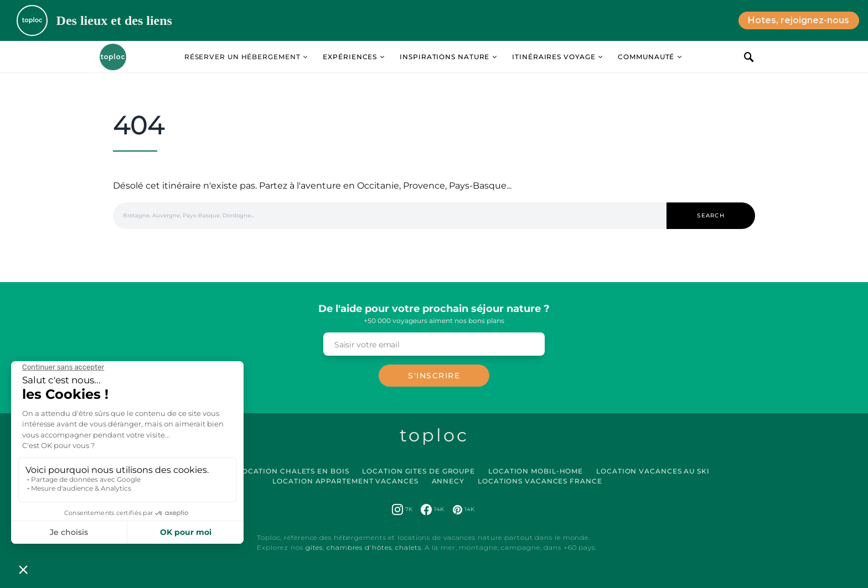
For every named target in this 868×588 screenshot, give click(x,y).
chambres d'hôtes (359, 547)
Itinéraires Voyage (554, 57)
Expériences (350, 57)
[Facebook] (432, 509)
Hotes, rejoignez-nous (799, 20)
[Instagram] (402, 509)
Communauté (646, 57)
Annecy (448, 481)
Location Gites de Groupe (418, 471)
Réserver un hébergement (242, 57)
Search (711, 215)
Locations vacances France (540, 481)
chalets (408, 547)
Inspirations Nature (445, 57)
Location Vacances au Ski (653, 471)
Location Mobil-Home (536, 471)
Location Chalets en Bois (293, 471)
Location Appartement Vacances (345, 481)
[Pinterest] (464, 509)
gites (314, 547)
